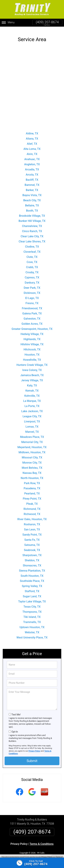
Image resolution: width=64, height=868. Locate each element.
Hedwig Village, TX (32, 331)
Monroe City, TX (32, 460)
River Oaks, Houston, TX (32, 516)
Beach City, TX (32, 197)
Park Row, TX (32, 480)
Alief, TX (32, 141)
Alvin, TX (32, 151)
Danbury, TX (32, 280)
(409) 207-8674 (47, 22)
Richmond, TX (32, 506)
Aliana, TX (32, 136)
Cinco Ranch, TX (32, 228)
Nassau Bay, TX (32, 470)
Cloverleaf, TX (32, 249)
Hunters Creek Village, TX (32, 362)
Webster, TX (32, 629)
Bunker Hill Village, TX (32, 218)
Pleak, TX (32, 501)
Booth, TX (32, 208)
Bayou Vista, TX (32, 192)
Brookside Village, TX (32, 213)
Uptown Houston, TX (32, 624)
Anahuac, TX (32, 156)
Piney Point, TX (32, 496)
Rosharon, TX (32, 521)
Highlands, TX (32, 336)
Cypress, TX (32, 275)
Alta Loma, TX (32, 146)
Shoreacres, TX (32, 563)
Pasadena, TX (32, 485)
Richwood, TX (32, 511)
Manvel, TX (32, 429)
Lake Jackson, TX (32, 408)
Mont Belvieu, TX (32, 465)
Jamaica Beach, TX (32, 372)
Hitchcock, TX (32, 347)
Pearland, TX (32, 491)
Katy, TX (32, 383)
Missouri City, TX (32, 455)
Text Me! (16, 712)
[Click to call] (32, 863)
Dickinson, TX (32, 290)
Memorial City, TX (32, 439)
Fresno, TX (32, 300)
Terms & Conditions (42, 841)
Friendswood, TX (32, 305)
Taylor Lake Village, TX (32, 599)
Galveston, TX (32, 316)
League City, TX (32, 413)
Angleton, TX (32, 161)
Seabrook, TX (32, 547)
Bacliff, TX (32, 177)
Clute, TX (32, 254)
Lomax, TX (32, 424)
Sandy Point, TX (32, 532)
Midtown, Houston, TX (32, 449)
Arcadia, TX (32, 167)
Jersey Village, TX (32, 377)
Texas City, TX (32, 604)
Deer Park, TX (32, 285)
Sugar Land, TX (32, 593)
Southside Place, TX (32, 578)
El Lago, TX (32, 295)
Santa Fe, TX (32, 537)
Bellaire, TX (32, 203)
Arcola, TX (32, 172)
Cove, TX (32, 259)
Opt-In (15, 729)
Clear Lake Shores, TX (32, 239)
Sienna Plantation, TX (32, 568)
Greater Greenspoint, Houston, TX (32, 326)
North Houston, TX (32, 475)
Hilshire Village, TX (32, 341)
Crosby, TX (32, 269)
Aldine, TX (32, 131)
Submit (32, 758)
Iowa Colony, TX (32, 367)
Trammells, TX (32, 619)
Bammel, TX (32, 182)
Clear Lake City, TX (32, 233)
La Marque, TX (32, 398)
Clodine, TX (32, 244)
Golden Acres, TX (32, 321)
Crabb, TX (32, 264)
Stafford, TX (32, 588)
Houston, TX (32, 352)
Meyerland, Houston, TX (32, 444)
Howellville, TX (32, 357)
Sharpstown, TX (32, 552)
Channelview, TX (32, 223)
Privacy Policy (34, 748)
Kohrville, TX (32, 393)
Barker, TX (32, 187)
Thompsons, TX (32, 609)
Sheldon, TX (32, 557)
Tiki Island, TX (32, 614)
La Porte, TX (32, 403)
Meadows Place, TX (32, 434)
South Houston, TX (32, 573)
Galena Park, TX (32, 311)
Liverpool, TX (32, 419)
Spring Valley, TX (32, 583)
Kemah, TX (32, 388)
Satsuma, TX (32, 542)
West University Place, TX (32, 635)
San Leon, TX (32, 527)
